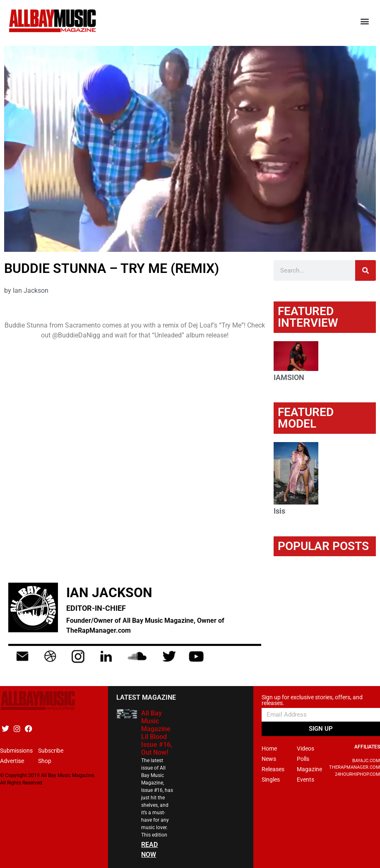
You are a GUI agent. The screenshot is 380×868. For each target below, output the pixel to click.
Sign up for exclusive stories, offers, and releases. (312, 700)
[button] (365, 21)
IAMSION (289, 377)
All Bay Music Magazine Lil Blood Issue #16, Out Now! (157, 733)
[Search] (366, 270)
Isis (279, 511)
